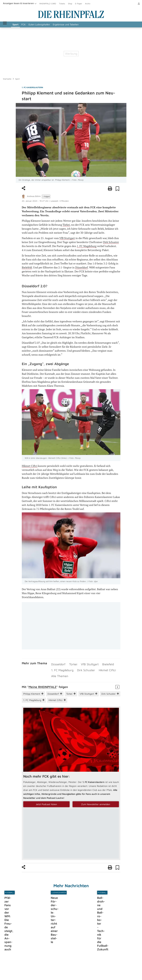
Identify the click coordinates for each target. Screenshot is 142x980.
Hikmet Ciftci (30, 466)
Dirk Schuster (111, 242)
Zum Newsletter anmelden (96, 799)
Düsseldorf (82, 267)
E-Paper (79, 4)
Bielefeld (27, 267)
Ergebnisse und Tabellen (73, 24)
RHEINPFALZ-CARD (48, 4)
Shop (70, 4)
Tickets (62, 4)
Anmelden (135, 4)
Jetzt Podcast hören (46, 799)
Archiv (88, 4)
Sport (23, 24)
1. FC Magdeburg (87, 246)
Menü (9, 24)
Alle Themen (58, 672)
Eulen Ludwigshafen (47, 24)
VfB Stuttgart (67, 238)
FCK (31, 24)
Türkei (66, 225)
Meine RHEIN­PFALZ (43, 682)
